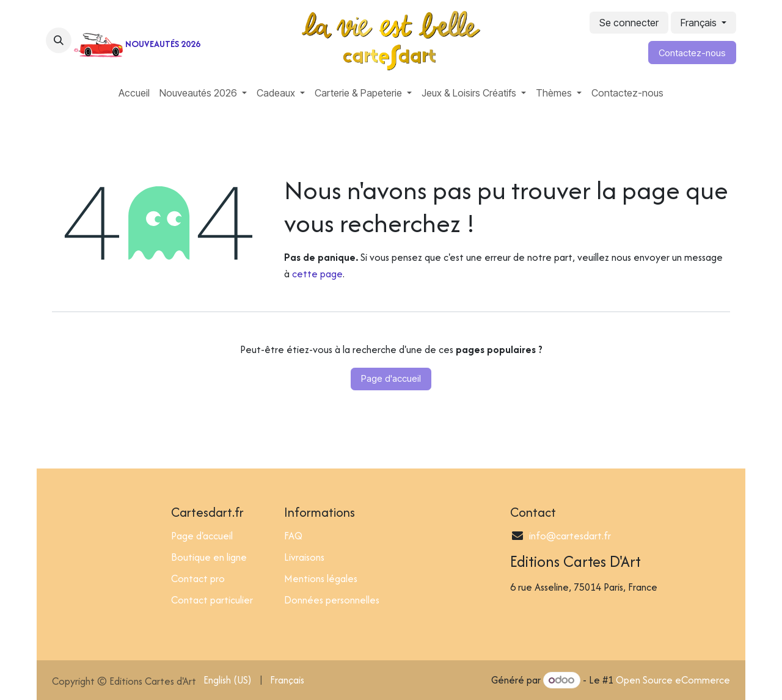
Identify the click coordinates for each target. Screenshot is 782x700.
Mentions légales (321, 578)
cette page (317, 274)
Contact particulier (212, 600)
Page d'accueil (391, 378)
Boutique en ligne (209, 557)
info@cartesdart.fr (570, 536)
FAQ (293, 536)
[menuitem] (134, 93)
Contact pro (198, 578)
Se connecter (629, 23)
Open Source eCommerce (673, 680)
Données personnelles (332, 600)
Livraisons (304, 557)
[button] (59, 40)
